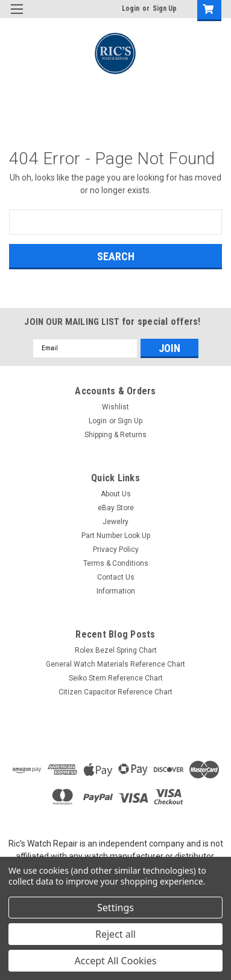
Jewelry (115, 522)
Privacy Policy (116, 549)
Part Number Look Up (116, 536)
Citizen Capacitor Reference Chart (115, 692)
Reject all (115, 934)
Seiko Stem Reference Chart (116, 678)
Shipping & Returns (115, 435)
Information (116, 591)
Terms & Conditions (116, 563)
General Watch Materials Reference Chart (115, 664)
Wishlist (115, 407)
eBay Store (116, 508)
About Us (116, 494)
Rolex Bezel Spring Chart (116, 650)
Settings (115, 908)
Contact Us (116, 577)
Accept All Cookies (116, 961)
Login (131, 8)
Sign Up (165, 8)
